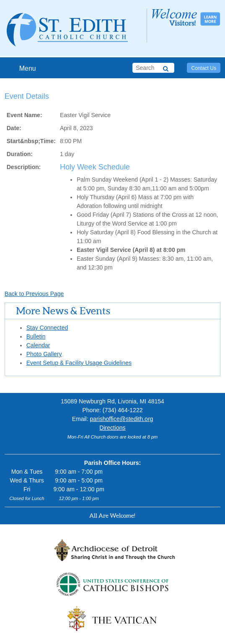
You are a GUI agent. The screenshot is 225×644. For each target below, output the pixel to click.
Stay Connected (47, 328)
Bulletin (36, 336)
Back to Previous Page (34, 294)
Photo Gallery (44, 354)
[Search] (166, 67)
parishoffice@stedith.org (121, 419)
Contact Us (204, 68)
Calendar (38, 345)
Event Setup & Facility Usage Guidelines (79, 363)
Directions (112, 428)
